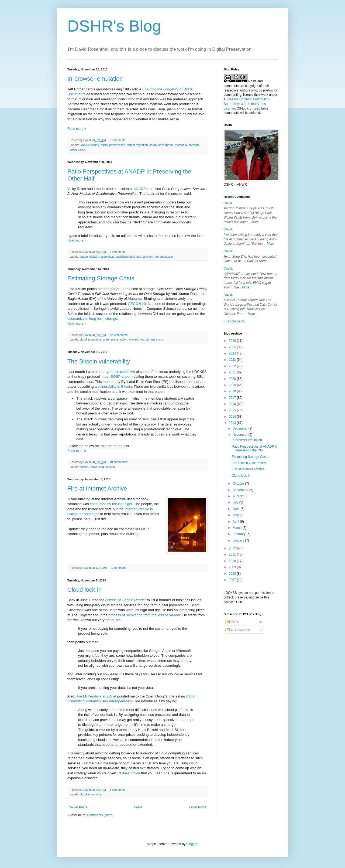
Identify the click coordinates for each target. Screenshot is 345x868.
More (255, 222)
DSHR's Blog (114, 26)
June (237, 509)
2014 (233, 417)
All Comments (239, 630)
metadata (181, 145)
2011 (233, 554)
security (110, 467)
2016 (233, 404)
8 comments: (118, 140)
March (238, 528)
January (239, 540)
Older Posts (198, 807)
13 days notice (128, 773)
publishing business (128, 257)
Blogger (192, 844)
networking (97, 467)
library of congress (161, 145)
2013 (233, 423)
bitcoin (84, 467)
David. (228, 203)
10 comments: (119, 462)
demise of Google (126, 600)
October (239, 484)
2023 (233, 360)
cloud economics (91, 339)
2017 (233, 398)
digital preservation (113, 145)
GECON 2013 (139, 304)
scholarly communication (158, 257)
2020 (233, 379)
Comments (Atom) (100, 815)
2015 (233, 410)
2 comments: (118, 252)
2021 (233, 372)
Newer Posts (78, 807)
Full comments (234, 321)
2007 (233, 580)
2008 (233, 574)
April (236, 522)
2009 (233, 567)
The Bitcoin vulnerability (99, 361)
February (239, 534)
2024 (233, 353)
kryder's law (136, 339)
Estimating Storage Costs (101, 278)
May (236, 515)
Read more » (77, 129)
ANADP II (141, 189)
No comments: (120, 335)
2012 (233, 548)
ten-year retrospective (118, 372)
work (265, 95)
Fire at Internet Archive (97, 489)
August (238, 496)
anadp (84, 257)
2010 (233, 561)
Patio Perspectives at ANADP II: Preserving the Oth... (255, 448)
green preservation (115, 339)
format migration (137, 145)
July (236, 502)
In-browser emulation (95, 79)
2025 (233, 347)
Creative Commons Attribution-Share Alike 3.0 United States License (247, 104)
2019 (233, 385)
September (241, 490)
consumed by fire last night (111, 504)
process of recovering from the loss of (145, 615)
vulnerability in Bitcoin (115, 387)
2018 (233, 391)
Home (138, 807)
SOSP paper (121, 377)
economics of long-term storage (92, 319)
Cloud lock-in (84, 590)
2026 (233, 341)
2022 (233, 366)
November (241, 435)
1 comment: (119, 568)
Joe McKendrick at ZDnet (96, 696)
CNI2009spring (89, 145)
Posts (233, 622)
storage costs (154, 339)
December (241, 428)
